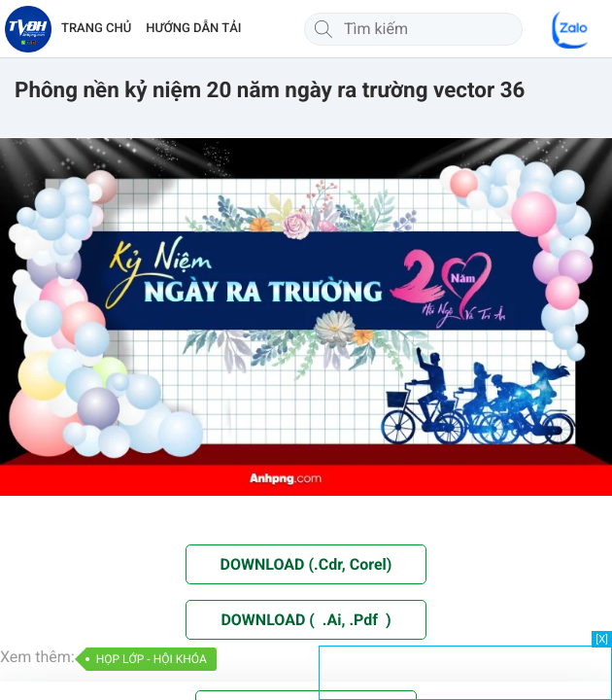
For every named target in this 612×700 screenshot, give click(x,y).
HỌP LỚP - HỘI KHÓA (152, 659)
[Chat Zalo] (571, 29)
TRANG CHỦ (96, 29)
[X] (602, 639)
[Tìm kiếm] (323, 29)
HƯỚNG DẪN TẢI (193, 29)
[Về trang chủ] (28, 29)
